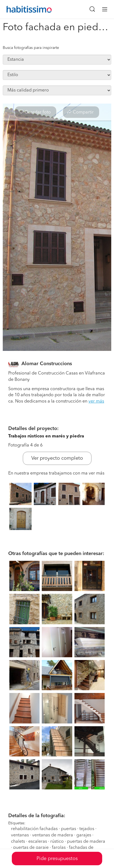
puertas (69, 829)
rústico (57, 842)
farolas (59, 848)
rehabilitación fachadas (34, 829)
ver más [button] (96, 401)
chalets (18, 842)
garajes (84, 835)
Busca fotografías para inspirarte (31, 48)
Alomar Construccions (47, 364)
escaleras (38, 842)
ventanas (20, 835)
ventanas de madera (53, 835)
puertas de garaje (31, 848)
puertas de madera (86, 842)
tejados (87, 829)
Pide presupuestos (57, 859)
